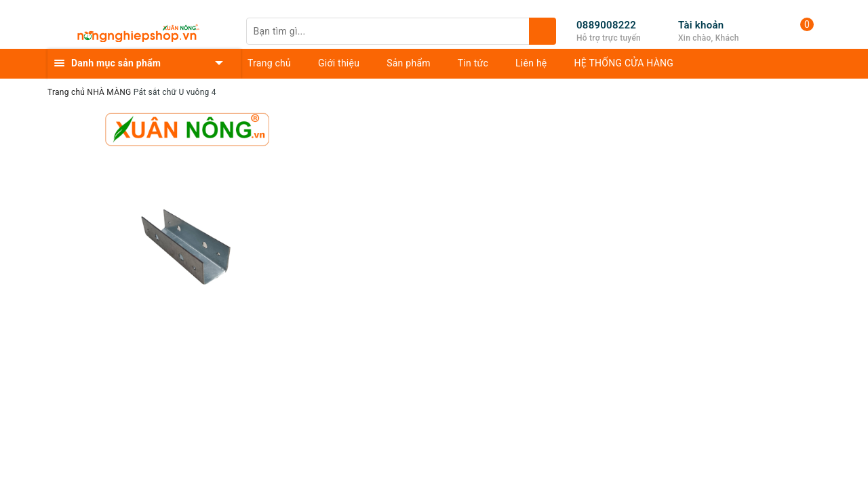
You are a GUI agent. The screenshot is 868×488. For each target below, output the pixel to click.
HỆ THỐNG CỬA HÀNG (624, 63)
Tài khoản (701, 25)
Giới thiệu (339, 63)
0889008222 (606, 25)
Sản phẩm (409, 63)
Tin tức (473, 63)
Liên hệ (531, 63)
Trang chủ (269, 63)
